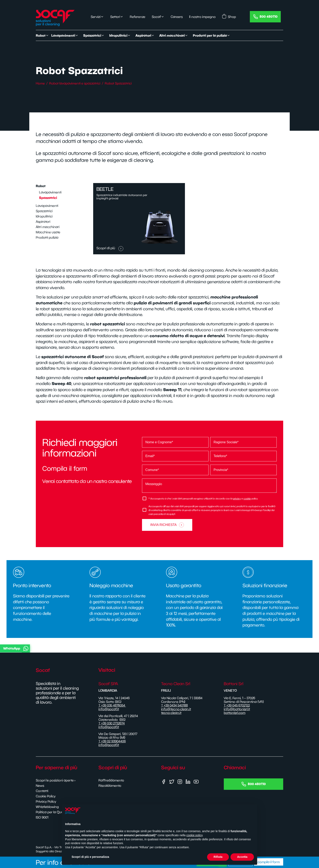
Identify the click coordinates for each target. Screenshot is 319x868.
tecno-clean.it (171, 713)
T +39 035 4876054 (112, 705)
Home (40, 83)
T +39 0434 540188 (174, 705)
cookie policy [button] (194, 835)
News (40, 786)
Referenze (138, 17)
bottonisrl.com (235, 713)
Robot (41, 186)
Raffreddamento (111, 780)
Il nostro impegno (202, 17)
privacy (237, 499)
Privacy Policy (46, 801)
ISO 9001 (42, 817)
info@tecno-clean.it (176, 709)
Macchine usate (48, 232)
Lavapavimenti (50, 192)
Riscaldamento (110, 786)
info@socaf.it (109, 709)
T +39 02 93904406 (112, 741)
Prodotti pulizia (47, 237)
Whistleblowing (47, 807)
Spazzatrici (48, 198)
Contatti (42, 791)
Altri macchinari (48, 227)
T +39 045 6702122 (237, 705)
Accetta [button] (242, 857)
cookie (247, 499)
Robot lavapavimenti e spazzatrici (75, 83)
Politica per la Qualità (52, 812)
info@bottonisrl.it (237, 709)
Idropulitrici (44, 216)
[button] (159, 649)
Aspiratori (43, 222)
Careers (177, 17)
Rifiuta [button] (218, 857)
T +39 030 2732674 (112, 723)
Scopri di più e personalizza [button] (90, 857)
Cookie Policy (46, 796)
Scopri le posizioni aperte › (56, 780)
